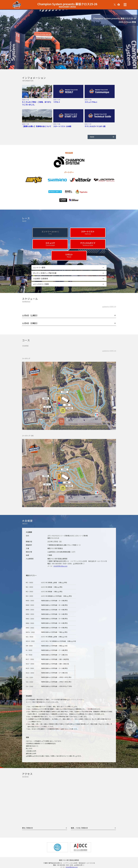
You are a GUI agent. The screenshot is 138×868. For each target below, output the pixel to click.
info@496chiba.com (60, 566)
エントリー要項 (70, 267)
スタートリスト (88, 232)
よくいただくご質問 (70, 284)
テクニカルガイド (88, 244)
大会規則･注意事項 (70, 278)
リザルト (69, 255)
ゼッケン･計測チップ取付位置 (70, 273)
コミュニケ (50, 244)
